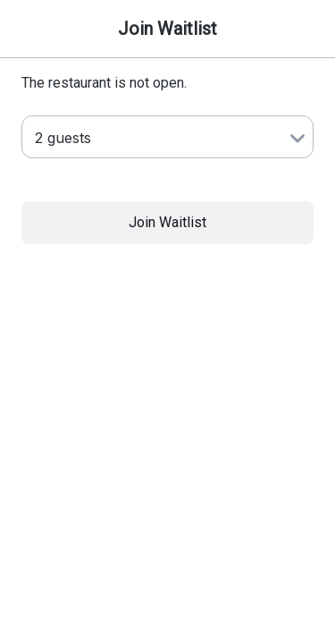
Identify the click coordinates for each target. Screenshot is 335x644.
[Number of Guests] (167, 137)
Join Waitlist (167, 222)
